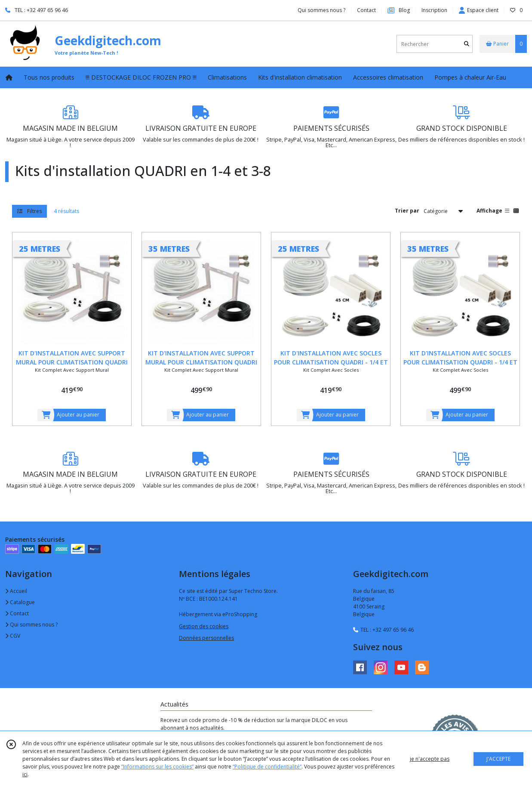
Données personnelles (206, 638)
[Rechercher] (467, 44)
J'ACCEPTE (498, 759)
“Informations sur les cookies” (157, 767)
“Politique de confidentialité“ (267, 767)
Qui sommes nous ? (31, 625)
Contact (366, 10)
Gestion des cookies (204, 626)
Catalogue (20, 602)
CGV (13, 636)
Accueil (16, 591)
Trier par (407, 211)
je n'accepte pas (430, 759)
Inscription (434, 10)
